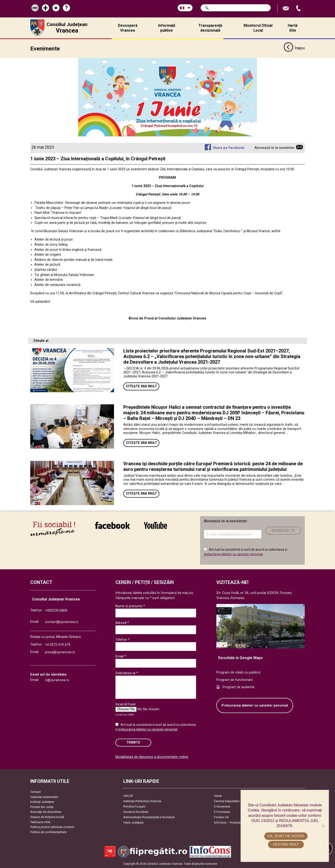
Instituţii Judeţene (42, 802)
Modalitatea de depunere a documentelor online (152, 757)
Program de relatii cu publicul (238, 672)
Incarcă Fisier (126, 704)
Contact (35, 792)
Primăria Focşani (134, 806)
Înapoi (294, 48)
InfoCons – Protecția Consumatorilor (239, 823)
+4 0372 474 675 (58, 645)
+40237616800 (56, 611)
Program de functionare (235, 680)
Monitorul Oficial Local (258, 28)
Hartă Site (293, 28)
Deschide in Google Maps (241, 658)
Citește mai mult (141, 386)
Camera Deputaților (227, 801)
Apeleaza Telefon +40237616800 (299, 8)
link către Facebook (112, 525)
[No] (323, 826)
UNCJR (128, 796)
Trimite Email (286, 8)
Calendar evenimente (44, 797)
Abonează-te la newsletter (275, 148)
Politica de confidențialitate (48, 832)
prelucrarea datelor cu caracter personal (233, 554)
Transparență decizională (210, 28)
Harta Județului (133, 823)
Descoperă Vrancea (128, 28)
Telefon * (122, 640)
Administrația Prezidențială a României (149, 817)
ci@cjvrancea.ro (57, 680)
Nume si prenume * (130, 606)
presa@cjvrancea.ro (60, 652)
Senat (218, 796)
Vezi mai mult (286, 844)
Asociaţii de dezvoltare (46, 812)
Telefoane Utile (40, 822)
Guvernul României (136, 812)
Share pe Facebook (229, 148)
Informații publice (167, 28)
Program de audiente (239, 687)
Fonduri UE (221, 817)
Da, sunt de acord (286, 836)
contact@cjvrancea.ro (62, 622)
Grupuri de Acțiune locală (47, 817)
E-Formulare (222, 812)
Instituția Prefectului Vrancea (142, 801)
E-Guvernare (222, 806)
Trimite (133, 742)
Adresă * (122, 623)
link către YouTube (156, 525)
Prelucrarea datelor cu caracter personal (255, 705)
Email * (121, 656)
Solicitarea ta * (127, 673)
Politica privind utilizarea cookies (52, 827)
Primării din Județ (42, 807)
